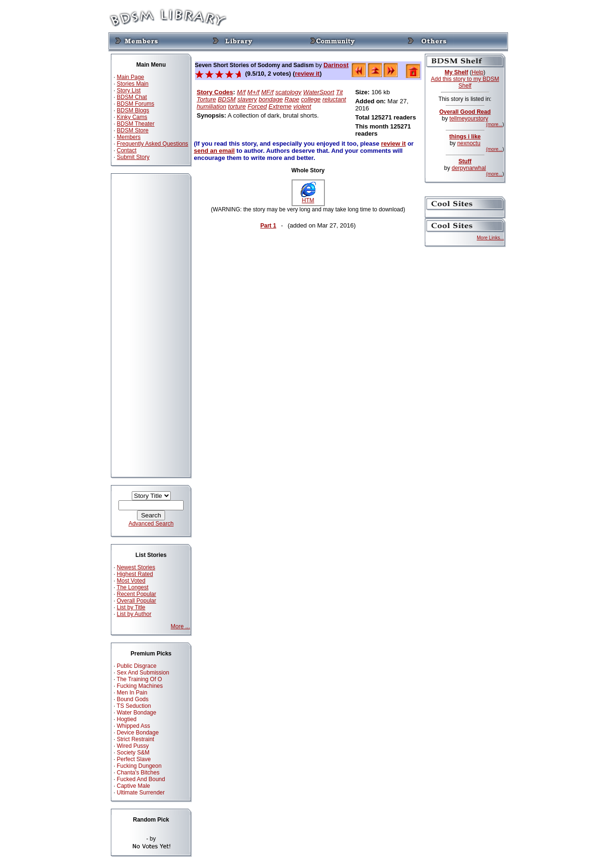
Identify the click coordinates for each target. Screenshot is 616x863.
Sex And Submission (143, 673)
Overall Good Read (465, 112)
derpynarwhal (469, 168)
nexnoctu (469, 143)
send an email (215, 151)
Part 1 (268, 226)
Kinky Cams (132, 117)
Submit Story (133, 157)
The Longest (132, 587)
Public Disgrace (137, 666)
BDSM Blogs (133, 110)
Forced (257, 106)
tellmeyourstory (469, 119)
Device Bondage (138, 733)
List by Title (131, 607)
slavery (247, 99)
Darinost (336, 65)
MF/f (267, 92)
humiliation (212, 106)
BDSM (227, 99)
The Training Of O (139, 679)
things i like (465, 137)
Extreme (280, 106)
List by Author (134, 614)
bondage (271, 99)
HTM (308, 198)
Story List (129, 90)
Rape (292, 99)
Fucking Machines (140, 686)
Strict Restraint (136, 739)
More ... (181, 626)
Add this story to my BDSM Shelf (465, 82)
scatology (288, 92)
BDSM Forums (136, 104)
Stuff (465, 161)
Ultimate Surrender (141, 793)
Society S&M (133, 753)
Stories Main (133, 84)
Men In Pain (132, 693)
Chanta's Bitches (138, 773)
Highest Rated (135, 574)
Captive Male (134, 786)
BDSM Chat (132, 97)
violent (303, 106)
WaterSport (319, 92)
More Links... (490, 238)
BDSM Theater (136, 124)
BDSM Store (133, 130)
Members (129, 137)
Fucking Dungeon (139, 766)
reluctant (334, 99)
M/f (241, 92)
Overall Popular (137, 601)
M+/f (254, 92)
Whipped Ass (134, 726)
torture (237, 106)
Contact (127, 150)
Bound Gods (133, 699)
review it (307, 74)
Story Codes (215, 92)
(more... (494, 124)
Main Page (131, 77)
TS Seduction (134, 706)
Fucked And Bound (141, 779)
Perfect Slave (134, 759)
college (311, 99)
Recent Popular (137, 594)
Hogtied (127, 719)
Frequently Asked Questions (153, 144)
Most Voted (131, 581)
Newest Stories (136, 567)
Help (478, 72)
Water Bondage (137, 713)
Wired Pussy (133, 746)
